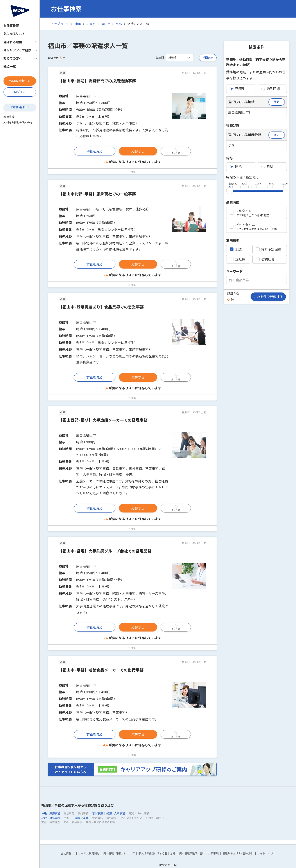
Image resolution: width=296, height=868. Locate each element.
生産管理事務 (81, 818)
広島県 (91, 24)
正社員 (238, 259)
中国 (78, 24)
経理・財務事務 (51, 818)
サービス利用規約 (89, 853)
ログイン (20, 92)
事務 (119, 24)
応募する (138, 151)
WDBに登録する (20, 81)
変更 (276, 102)
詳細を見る (95, 151)
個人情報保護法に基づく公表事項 (199, 853)
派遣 (236, 249)
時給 (236, 167)
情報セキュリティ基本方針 (238, 853)
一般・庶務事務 (51, 813)
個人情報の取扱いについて (119, 853)
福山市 (106, 24)
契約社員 (265, 259)
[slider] (230, 190)
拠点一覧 (10, 66)
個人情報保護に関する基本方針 (157, 853)
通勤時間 (271, 88)
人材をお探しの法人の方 (18, 122)
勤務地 (238, 88)
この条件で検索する (268, 297)
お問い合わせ (20, 107)
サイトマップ (265, 853)
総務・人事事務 (116, 813)
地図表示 (208, 58)
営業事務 (97, 813)
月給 (267, 167)
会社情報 (9, 117)
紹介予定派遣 (269, 249)
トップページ (60, 24)
